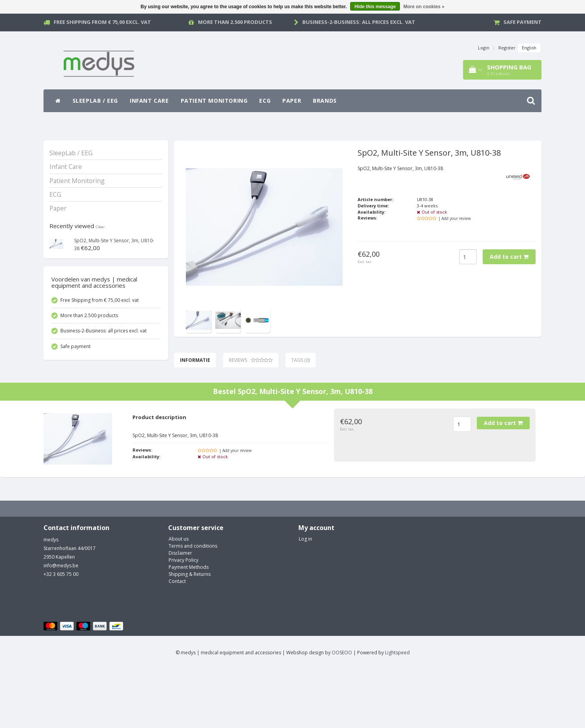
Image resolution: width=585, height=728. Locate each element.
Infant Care (149, 101)
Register (507, 48)
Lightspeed (397, 711)
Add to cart (509, 257)
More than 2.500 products (235, 22)
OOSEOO (342, 711)
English (529, 48)
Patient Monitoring (214, 101)
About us (179, 598)
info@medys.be (61, 624)
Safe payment (522, 22)
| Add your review (455, 218)
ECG (265, 101)
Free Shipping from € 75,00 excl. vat (102, 22)
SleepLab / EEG (95, 101)
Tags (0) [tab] (301, 360)
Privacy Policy (183, 619)
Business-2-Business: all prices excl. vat (359, 22)
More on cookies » (424, 7)
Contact (177, 640)
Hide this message (375, 7)
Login (484, 48)
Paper (292, 101)
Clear (100, 227)
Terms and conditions (193, 605)
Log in (305, 598)
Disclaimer (180, 612)
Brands (325, 101)
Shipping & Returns (190, 633)
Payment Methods (189, 626)
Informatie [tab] (195, 360)
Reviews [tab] (251, 360)
